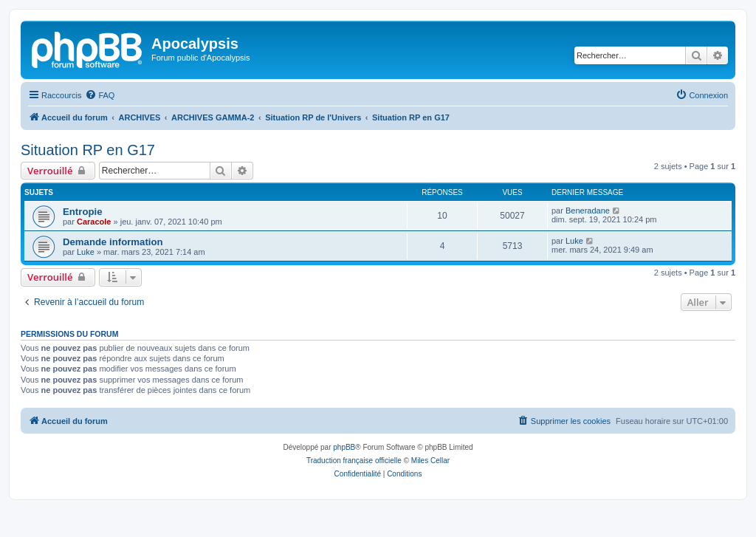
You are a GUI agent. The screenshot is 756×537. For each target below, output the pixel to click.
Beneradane (588, 211)
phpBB (344, 447)
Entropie (82, 212)
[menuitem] (100, 95)
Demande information (113, 242)
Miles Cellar (430, 461)
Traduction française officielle (354, 461)
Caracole (94, 222)
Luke (86, 252)
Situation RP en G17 (88, 150)
